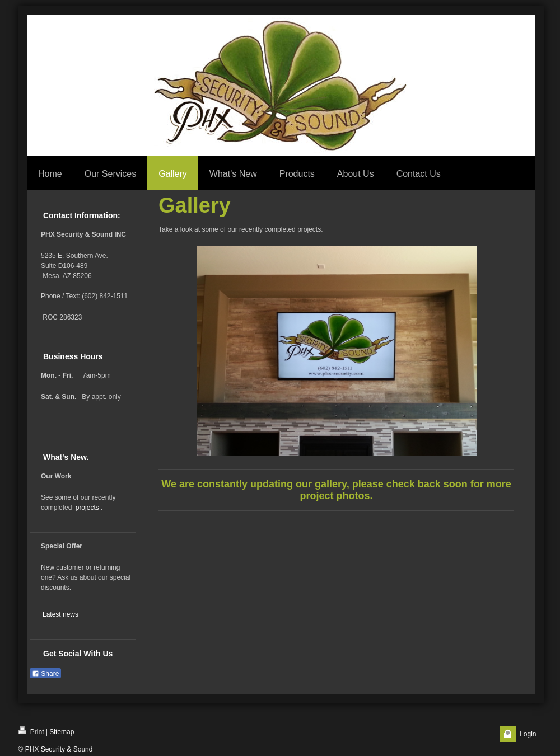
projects (87, 508)
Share (45, 674)
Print (31, 731)
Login (528, 734)
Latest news (60, 614)
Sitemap (62, 732)
